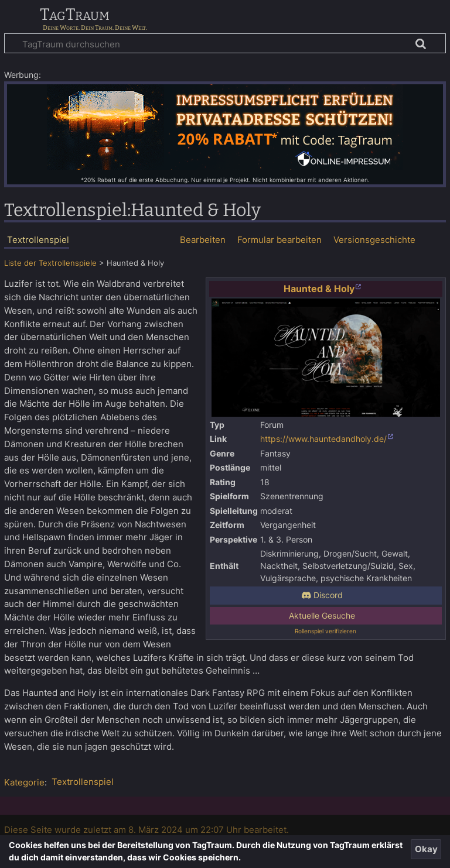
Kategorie (24, 782)
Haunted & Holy (319, 289)
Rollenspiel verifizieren (325, 631)
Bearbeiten (203, 240)
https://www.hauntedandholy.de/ (323, 439)
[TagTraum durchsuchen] (225, 43)
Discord (322, 595)
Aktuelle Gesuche (322, 616)
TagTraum (75, 15)
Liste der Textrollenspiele (50, 263)
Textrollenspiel (83, 782)
